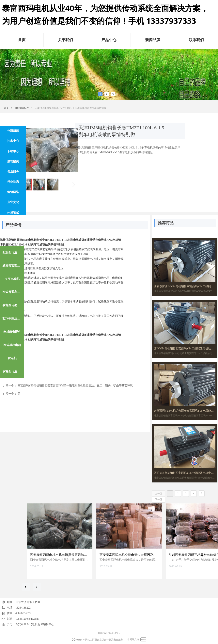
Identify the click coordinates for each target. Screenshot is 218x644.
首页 (6, 108)
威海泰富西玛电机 (13, 266)
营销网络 (13, 192)
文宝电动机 (12, 279)
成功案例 (13, 161)
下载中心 (13, 151)
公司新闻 (13, 131)
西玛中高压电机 (13, 319)
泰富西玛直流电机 (13, 371)
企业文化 (13, 202)
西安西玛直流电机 (13, 252)
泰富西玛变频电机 (13, 305)
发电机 (12, 358)
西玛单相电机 (12, 345)
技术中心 (13, 141)
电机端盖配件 (22, 108)
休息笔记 (13, 212)
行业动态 (13, 182)
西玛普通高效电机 (13, 292)
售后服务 (13, 172)
